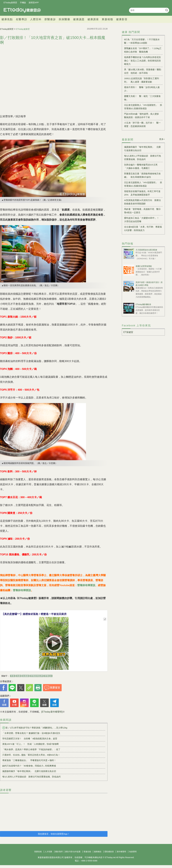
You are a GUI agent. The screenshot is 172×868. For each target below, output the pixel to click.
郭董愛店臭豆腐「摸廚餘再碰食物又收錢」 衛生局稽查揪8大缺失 (142, 175)
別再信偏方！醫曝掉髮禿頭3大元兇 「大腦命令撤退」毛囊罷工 (142, 166)
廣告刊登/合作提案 (73, 852)
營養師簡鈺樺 (37, 676)
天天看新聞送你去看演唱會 (146, 250)
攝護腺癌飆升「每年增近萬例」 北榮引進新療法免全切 (29, 771)
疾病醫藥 (64, 19)
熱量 (19, 676)
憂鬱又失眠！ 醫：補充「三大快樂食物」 (142, 98)
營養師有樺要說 (86, 585)
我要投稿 (38, 852)
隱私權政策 (109, 852)
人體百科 (36, 19)
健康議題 (79, 19)
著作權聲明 (121, 852)
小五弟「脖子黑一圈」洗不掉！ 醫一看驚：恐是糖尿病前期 (142, 124)
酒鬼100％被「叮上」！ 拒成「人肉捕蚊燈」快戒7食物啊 (30, 744)
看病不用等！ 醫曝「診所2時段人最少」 (142, 89)
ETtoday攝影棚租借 (143, 304)
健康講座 (93, 19)
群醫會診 (50, 19)
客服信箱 (87, 852)
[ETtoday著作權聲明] (52, 712)
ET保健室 (128, 332)
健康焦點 (7, 19)
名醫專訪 (21, 19)
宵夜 (13, 676)
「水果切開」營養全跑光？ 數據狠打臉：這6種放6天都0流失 (31, 733)
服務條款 (98, 852)
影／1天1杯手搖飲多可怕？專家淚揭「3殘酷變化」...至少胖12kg (35, 728)
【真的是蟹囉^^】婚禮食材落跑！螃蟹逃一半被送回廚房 (34, 614)
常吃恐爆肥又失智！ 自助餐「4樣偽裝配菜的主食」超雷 (30, 739)
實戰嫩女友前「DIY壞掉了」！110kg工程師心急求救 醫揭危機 (143, 50)
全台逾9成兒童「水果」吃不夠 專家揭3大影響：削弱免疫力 (143, 229)
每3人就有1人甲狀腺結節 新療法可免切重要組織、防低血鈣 (31, 777)
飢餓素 (26, 676)
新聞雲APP (34, 3)
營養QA (48, 676)
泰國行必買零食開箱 (144, 266)
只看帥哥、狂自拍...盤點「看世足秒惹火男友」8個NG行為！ (31, 755)
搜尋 (167, 10)
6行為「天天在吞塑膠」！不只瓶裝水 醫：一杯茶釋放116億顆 (143, 41)
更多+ (162, 139)
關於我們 (59, 852)
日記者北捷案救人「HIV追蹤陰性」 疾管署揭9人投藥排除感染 (143, 107)
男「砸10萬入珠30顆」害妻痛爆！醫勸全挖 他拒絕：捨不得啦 (143, 71)
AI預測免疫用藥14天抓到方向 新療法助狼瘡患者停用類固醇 (142, 202)
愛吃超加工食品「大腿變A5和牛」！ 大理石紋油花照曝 (143, 220)
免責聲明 (133, 852)
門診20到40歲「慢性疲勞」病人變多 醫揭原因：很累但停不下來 (143, 116)
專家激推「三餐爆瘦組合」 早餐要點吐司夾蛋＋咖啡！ (29, 760)
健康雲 (22, 10)
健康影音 (122, 19)
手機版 (23, 3)
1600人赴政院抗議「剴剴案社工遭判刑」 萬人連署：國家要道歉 (142, 80)
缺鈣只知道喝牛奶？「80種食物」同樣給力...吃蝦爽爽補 (29, 766)
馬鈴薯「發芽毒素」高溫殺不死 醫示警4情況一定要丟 (142, 211)
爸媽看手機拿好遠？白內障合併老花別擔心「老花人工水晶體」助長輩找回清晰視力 (142, 61)
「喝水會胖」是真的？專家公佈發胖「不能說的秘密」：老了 (31, 749)
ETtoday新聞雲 (10, 3)
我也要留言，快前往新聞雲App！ (54, 834)
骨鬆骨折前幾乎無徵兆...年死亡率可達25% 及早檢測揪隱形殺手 (142, 193)
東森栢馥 (107, 19)
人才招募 (48, 852)
